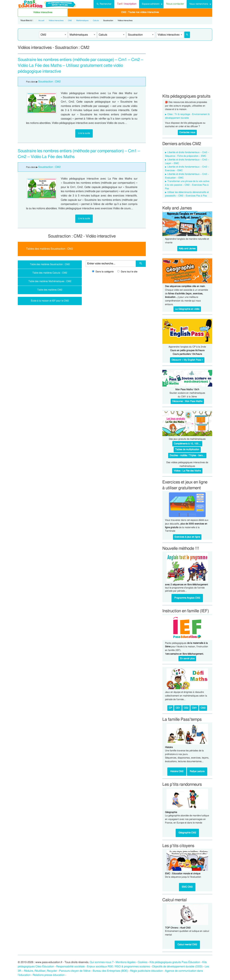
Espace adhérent (151, 4)
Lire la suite (84, 133)
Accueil (41, 21)
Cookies (143, 962)
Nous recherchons (199, 4)
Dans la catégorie (103, 272)
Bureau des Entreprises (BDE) (110, 971)
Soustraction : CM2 (49, 82)
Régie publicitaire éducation (146, 971)
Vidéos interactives (43, 12)
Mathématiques (82, 21)
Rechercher (104, 4)
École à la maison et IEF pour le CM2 (50, 301)
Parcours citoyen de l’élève (75, 971)
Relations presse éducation (49, 975)
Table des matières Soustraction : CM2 (50, 264)
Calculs (96, 21)
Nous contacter (175, 4)
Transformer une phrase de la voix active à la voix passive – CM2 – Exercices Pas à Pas (187, 185)
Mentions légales (126, 962)
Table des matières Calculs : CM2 (50, 273)
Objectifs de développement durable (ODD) (177, 967)
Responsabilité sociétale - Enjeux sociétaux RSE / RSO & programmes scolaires (103, 967)
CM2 (70, 21)
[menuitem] (104, 4)
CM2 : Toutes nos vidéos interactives (140, 12)
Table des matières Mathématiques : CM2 (50, 281)
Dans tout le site (127, 272)
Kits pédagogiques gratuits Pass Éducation (175, 962)
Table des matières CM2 (50, 290)
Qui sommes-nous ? (102, 962)
